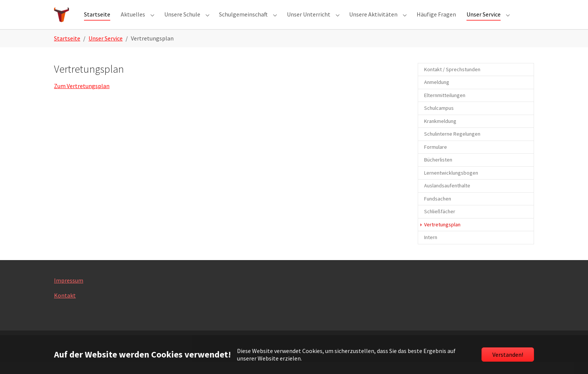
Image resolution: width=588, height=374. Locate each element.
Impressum (69, 292)
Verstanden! (508, 355)
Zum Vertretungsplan (82, 98)
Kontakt (65, 307)
